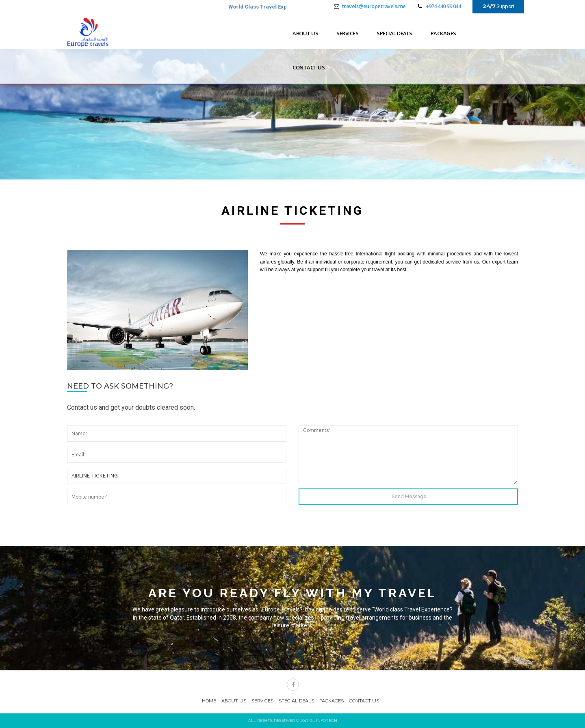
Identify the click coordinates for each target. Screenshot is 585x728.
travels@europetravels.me (374, 6)
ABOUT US (305, 33)
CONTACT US (309, 67)
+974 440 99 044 (443, 6)
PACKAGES (443, 33)
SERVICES (347, 33)
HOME (209, 701)
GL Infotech (323, 720)
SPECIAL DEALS (394, 33)
